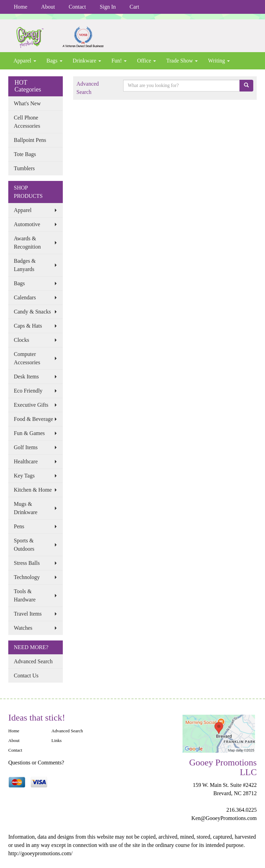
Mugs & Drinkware (26, 508)
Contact (77, 7)
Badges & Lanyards (25, 265)
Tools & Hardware (25, 595)
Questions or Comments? (36, 763)
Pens (19, 526)
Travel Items (28, 614)
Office (146, 61)
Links (57, 740)
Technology (27, 577)
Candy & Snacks (32, 312)
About (48, 7)
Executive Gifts (31, 405)
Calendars (25, 297)
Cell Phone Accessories (27, 122)
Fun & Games (29, 433)
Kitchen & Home (33, 490)
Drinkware (87, 61)
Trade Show (182, 61)
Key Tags (24, 476)
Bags (55, 61)
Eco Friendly (28, 391)
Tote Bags (25, 154)
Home (21, 7)
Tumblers (24, 168)
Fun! (119, 61)
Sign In (108, 7)
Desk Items (26, 377)
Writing (219, 61)
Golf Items (26, 447)
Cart (135, 7)
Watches (23, 628)
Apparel (25, 61)
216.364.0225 (242, 810)
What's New (27, 103)
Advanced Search (33, 661)
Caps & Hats (28, 326)
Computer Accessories (27, 358)
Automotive (27, 224)
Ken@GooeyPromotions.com (224, 818)
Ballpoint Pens (30, 140)
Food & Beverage (33, 419)
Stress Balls (27, 563)
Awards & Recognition (27, 243)
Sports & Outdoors (24, 545)
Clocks (21, 340)
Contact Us (26, 676)
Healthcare (26, 461)
